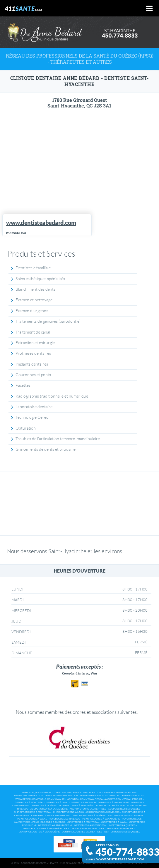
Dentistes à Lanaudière (113, 802)
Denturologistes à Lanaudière (39, 832)
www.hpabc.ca (133, 799)
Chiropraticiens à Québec (89, 816)
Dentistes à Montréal (29, 802)
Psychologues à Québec (49, 822)
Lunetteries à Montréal (83, 822)
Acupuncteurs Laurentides (88, 809)
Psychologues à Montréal (126, 816)
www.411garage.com (94, 796)
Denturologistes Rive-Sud (117, 829)
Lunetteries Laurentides (88, 825)
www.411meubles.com (87, 792)
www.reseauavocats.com (104, 799)
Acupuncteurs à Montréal (76, 806)
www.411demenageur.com (126, 796)
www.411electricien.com (62, 796)
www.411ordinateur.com (120, 792)
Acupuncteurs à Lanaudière (49, 809)
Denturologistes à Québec (122, 832)
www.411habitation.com (70, 799)
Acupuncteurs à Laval (111, 806)
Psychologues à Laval (32, 819)
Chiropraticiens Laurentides (50, 816)
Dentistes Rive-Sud (83, 802)
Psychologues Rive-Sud (65, 819)
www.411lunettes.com (56, 792)
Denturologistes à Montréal (43, 829)
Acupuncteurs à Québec (124, 809)
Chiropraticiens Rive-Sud (103, 812)
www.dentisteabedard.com (120, 859)
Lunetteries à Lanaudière (52, 825)
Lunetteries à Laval (114, 822)
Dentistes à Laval (57, 802)
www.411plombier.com (29, 796)
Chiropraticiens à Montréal (32, 812)
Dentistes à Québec (44, 806)
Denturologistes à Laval (81, 829)
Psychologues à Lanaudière (101, 819)
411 (23, 8)
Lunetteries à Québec (121, 825)
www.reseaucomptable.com (34, 799)
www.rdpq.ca (30, 792)
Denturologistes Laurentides (82, 832)
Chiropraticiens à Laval (69, 812)
